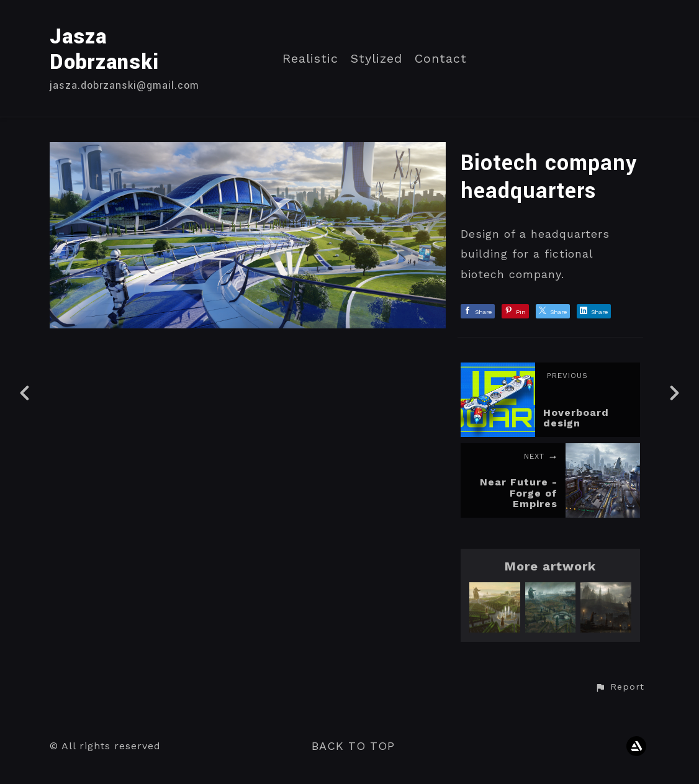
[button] (620, 687)
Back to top (353, 746)
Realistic (310, 59)
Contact (441, 59)
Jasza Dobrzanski (104, 50)
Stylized (377, 59)
